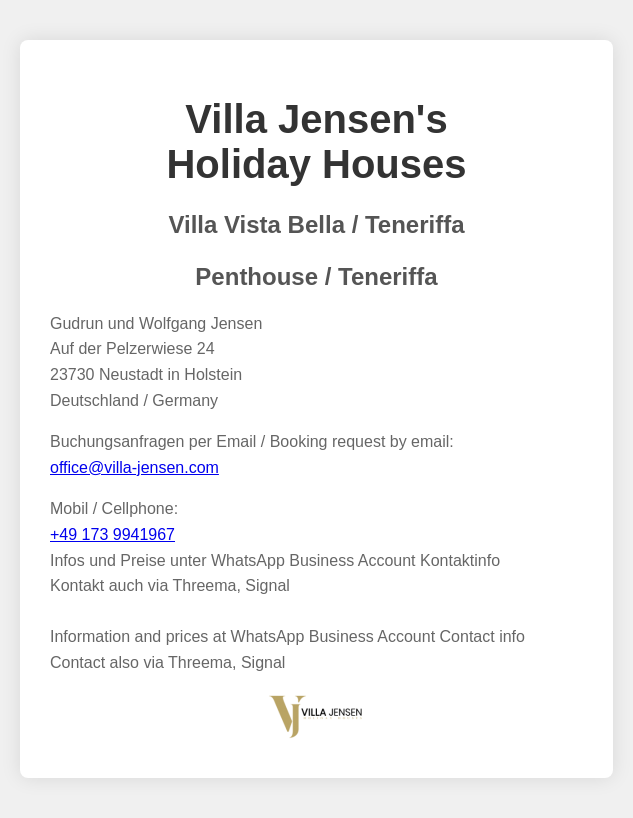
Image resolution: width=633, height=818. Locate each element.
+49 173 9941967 (112, 534)
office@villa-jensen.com (134, 467)
